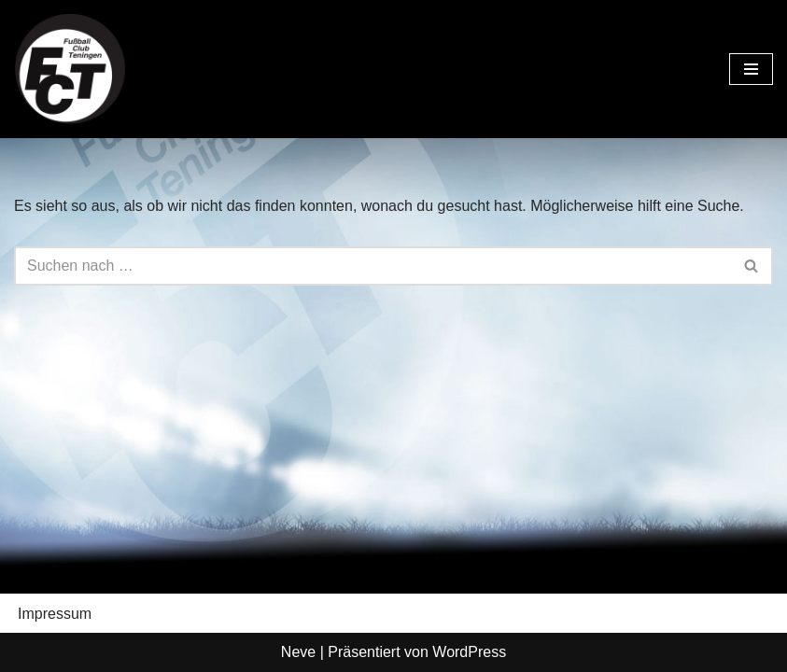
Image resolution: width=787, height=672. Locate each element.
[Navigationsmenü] (751, 69)
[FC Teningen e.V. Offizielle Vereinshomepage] (70, 69)
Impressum (55, 614)
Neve (298, 652)
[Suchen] (372, 266)
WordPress (469, 652)
